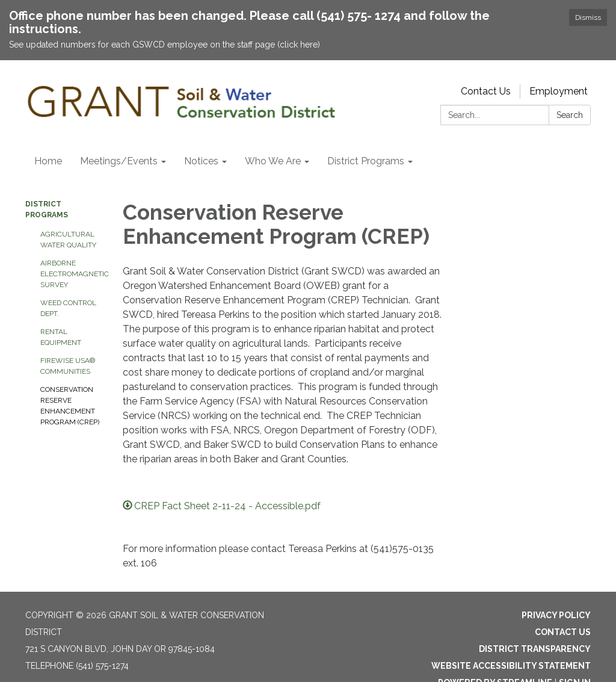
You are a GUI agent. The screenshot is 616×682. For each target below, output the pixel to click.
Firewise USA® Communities (68, 366)
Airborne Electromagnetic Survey (72, 274)
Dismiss (588, 17)
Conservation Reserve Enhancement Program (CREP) (70, 406)
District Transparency (535, 649)
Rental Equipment (61, 337)
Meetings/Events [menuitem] (119, 161)
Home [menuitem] (48, 161)
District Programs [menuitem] (366, 161)
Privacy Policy (556, 615)
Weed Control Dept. (68, 308)
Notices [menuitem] (201, 161)
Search (570, 115)
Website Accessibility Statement (511, 666)
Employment (559, 91)
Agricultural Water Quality (68, 240)
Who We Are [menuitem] (273, 161)
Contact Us (486, 91)
